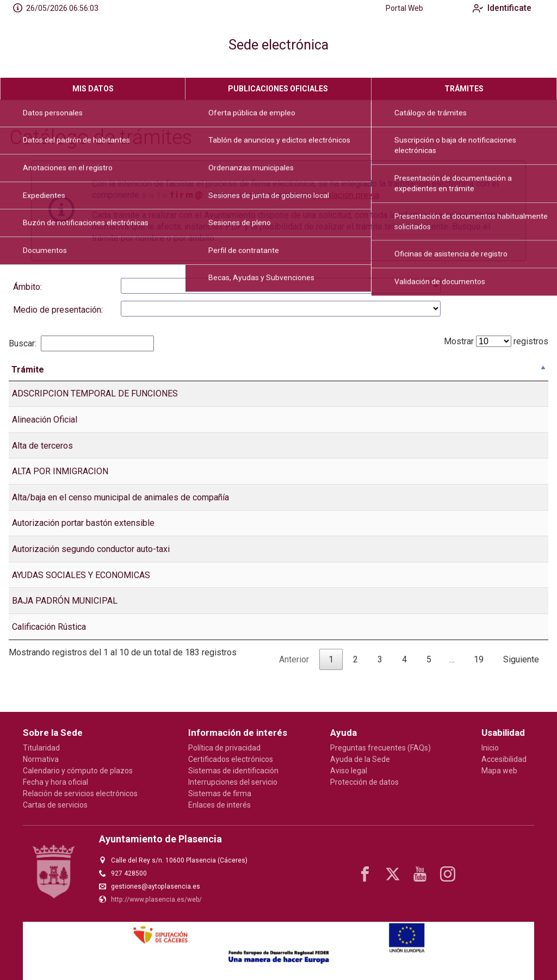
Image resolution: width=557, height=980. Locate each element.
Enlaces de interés (219, 805)
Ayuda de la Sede (360, 759)
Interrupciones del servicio (233, 782)
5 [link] (429, 677)
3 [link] (380, 677)
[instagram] (448, 874)
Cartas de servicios (55, 805)
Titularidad (41, 748)
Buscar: (81, 343)
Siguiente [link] (521, 677)
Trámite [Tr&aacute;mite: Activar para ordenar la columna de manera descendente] (28, 387)
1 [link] (331, 677)
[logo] (53, 47)
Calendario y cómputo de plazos (78, 771)
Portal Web (396, 8)
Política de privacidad (224, 748)
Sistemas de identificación (233, 771)
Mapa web (499, 771)
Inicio (490, 748)
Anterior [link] (294, 677)
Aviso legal (349, 771)
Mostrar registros (496, 341)
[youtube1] (420, 874)
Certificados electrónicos (231, 759)
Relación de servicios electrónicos (80, 793)
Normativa (41, 759)
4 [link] (404, 677)
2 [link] (355, 677)
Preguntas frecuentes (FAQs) (380, 748)
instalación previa (346, 195)
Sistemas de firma (220, 793)
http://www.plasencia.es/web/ (156, 900)
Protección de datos (364, 782)
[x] (393, 874)
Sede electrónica (278, 45)
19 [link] (479, 677)
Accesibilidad (504, 759)
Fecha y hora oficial (55, 782)
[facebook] (365, 874)
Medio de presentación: (58, 310)
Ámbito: (27, 287)
